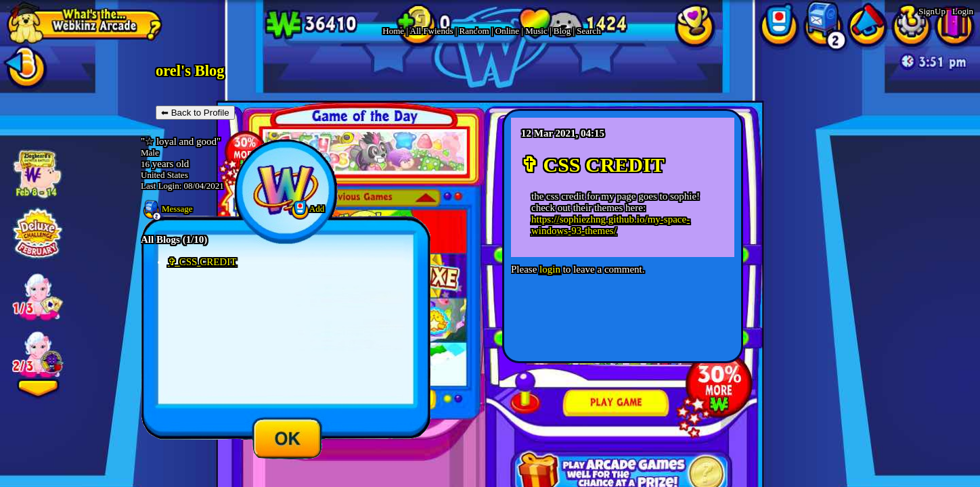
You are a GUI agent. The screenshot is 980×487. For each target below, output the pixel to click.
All (432, 31)
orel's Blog (190, 71)
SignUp (932, 11)
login (550, 269)
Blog (562, 31)
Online (507, 31)
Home (393, 31)
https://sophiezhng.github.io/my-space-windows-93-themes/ (610, 225)
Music (536, 31)
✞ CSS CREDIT (202, 262)
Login (963, 11)
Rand (474, 31)
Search (588, 31)
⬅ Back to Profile (195, 113)
